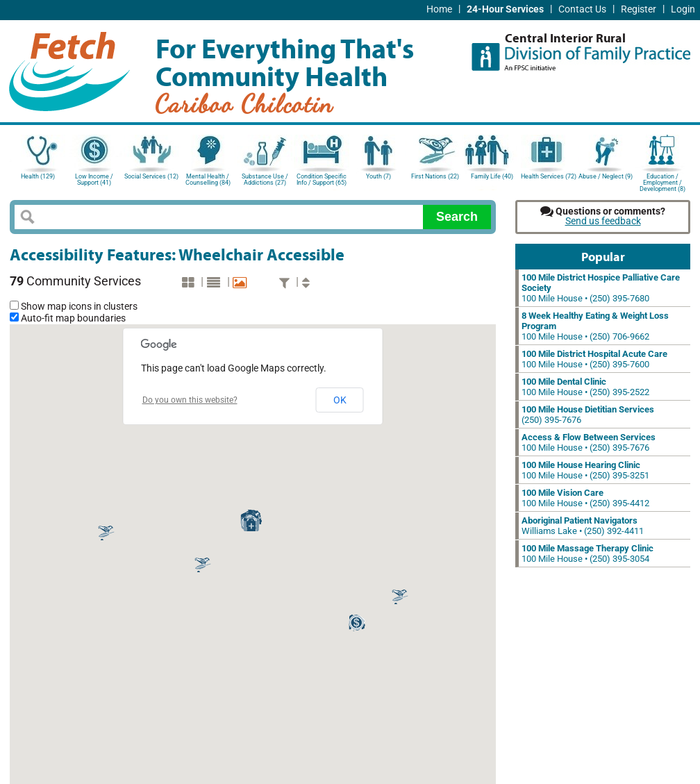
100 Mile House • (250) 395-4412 (585, 498)
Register (639, 9)
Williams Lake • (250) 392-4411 (583, 526)
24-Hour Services (505, 9)
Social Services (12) (151, 176)
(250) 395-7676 (588, 415)
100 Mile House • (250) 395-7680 (601, 288)
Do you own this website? (190, 400)
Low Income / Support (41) (94, 180)
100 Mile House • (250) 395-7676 (589, 442)
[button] (106, 532)
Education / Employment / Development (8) (662, 182)
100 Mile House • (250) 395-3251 (585, 470)
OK (340, 400)
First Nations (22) (435, 176)
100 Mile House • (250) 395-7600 (594, 359)
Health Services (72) (549, 176)
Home (439, 9)
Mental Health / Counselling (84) (208, 180)
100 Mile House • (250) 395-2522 (585, 387)
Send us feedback (603, 221)
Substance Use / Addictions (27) (265, 180)
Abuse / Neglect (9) (606, 176)
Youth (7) (378, 176)
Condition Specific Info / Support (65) (322, 180)
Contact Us (582, 9)
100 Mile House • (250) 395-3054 (587, 553)
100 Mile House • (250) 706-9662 (595, 326)
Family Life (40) (492, 176)
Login (683, 9)
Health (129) (38, 176)
